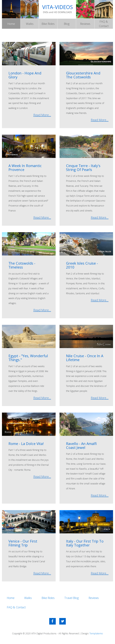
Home (11, 24)
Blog (67, 24)
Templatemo (96, 634)
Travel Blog (74, 598)
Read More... (42, 115)
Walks (30, 24)
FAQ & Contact (104, 24)
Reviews (85, 24)
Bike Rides (48, 24)
